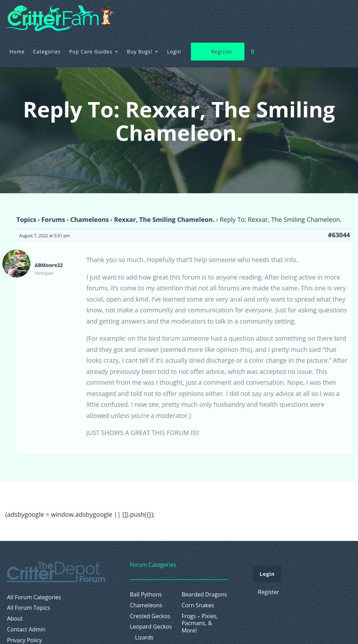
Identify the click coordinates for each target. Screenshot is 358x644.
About (15, 619)
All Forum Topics (28, 608)
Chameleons (90, 219)
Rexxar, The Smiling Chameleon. (164, 219)
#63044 (339, 235)
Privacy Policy (24, 640)
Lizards (144, 638)
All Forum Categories (34, 597)
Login (265, 16)
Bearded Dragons (204, 595)
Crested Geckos (150, 616)
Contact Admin (26, 629)
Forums (53, 219)
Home (108, 16)
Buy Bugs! (231, 16)
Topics (26, 219)
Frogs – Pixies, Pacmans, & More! (200, 623)
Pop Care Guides (182, 16)
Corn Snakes (198, 605)
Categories (138, 16)
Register (313, 16)
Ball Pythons (146, 595)
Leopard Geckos (151, 627)
